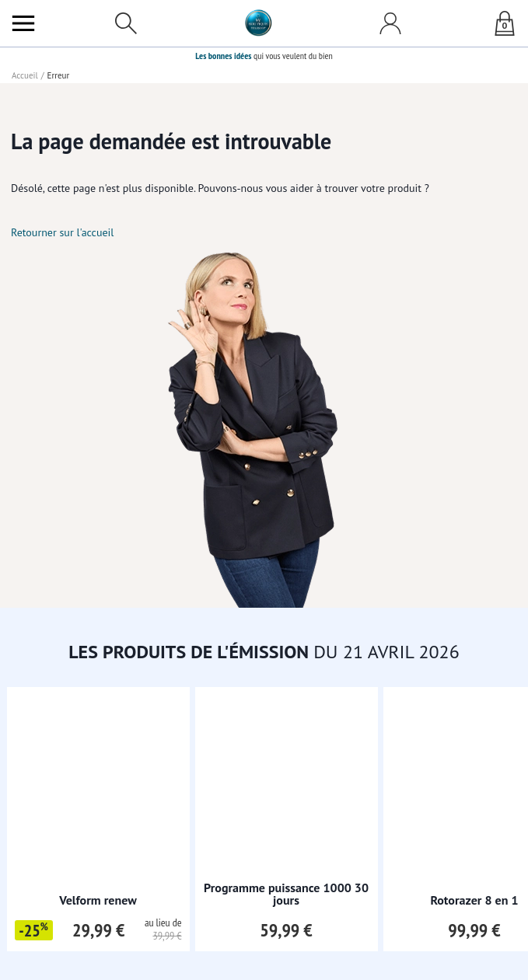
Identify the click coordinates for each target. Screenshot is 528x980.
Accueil (25, 75)
